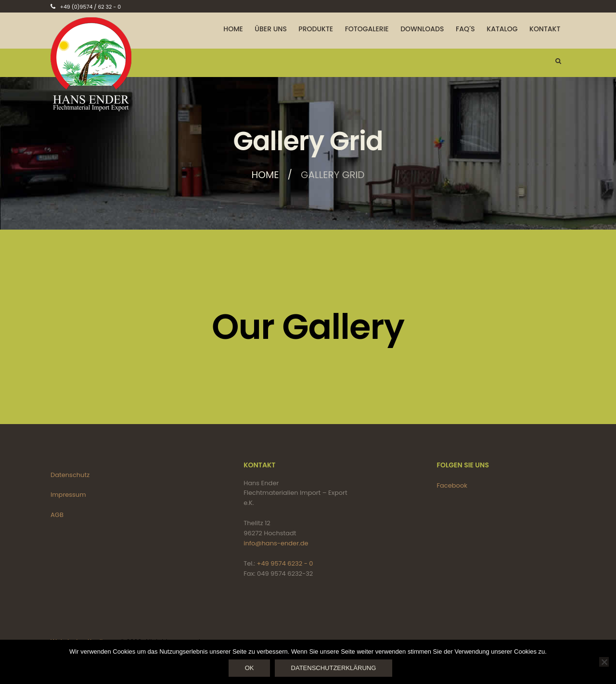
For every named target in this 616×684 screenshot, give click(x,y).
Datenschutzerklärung (334, 668)
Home (265, 175)
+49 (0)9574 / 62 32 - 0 (90, 7)
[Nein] (604, 662)
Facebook (452, 485)
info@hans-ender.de (276, 543)
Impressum (68, 495)
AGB (57, 515)
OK (250, 668)
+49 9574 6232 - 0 (285, 563)
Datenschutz (70, 475)
